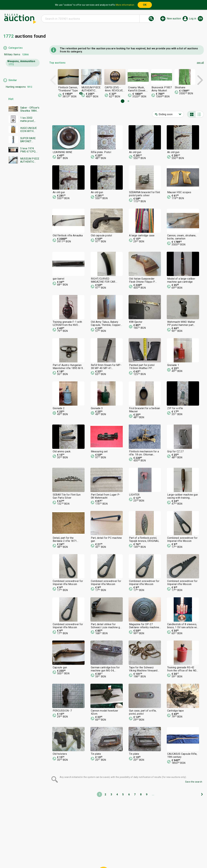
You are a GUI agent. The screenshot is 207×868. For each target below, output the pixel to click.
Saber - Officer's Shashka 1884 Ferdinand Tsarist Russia (30, 109)
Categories (16, 48)
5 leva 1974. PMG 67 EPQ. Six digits (28, 150)
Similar (13, 80)
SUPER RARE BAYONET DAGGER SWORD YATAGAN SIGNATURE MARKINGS (28, 140)
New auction (174, 19)
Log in (193, 19)
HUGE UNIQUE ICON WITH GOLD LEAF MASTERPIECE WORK (29, 130)
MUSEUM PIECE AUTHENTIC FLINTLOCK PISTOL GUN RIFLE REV (30, 160)
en (200, 19)
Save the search (194, 782)
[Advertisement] (21, 228)
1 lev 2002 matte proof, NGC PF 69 (27, 119)
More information (125, 5)
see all (200, 63)
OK (145, 5)
